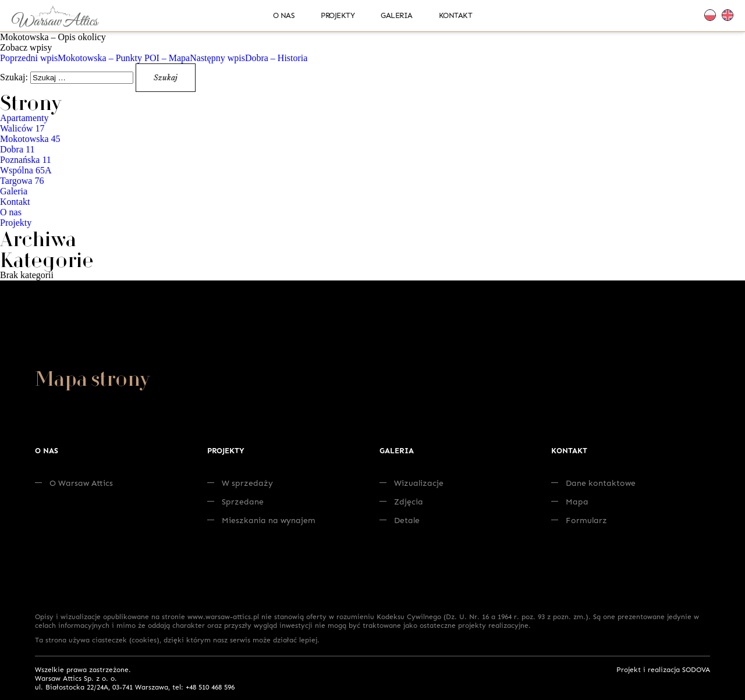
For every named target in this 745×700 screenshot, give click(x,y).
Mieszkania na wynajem (261, 520)
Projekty (338, 15)
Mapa (570, 501)
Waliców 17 (22, 128)
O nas (284, 15)
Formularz (579, 520)
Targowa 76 (22, 181)
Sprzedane (235, 501)
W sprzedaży (240, 483)
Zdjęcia (401, 501)
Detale (400, 520)
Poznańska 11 (26, 160)
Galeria (397, 15)
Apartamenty (24, 118)
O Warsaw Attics (74, 483)
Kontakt (456, 15)
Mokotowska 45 (30, 139)
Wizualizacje (411, 483)
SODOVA (696, 669)
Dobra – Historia (249, 58)
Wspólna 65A (26, 170)
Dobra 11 (17, 149)
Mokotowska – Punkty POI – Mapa (95, 58)
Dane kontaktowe (593, 483)
